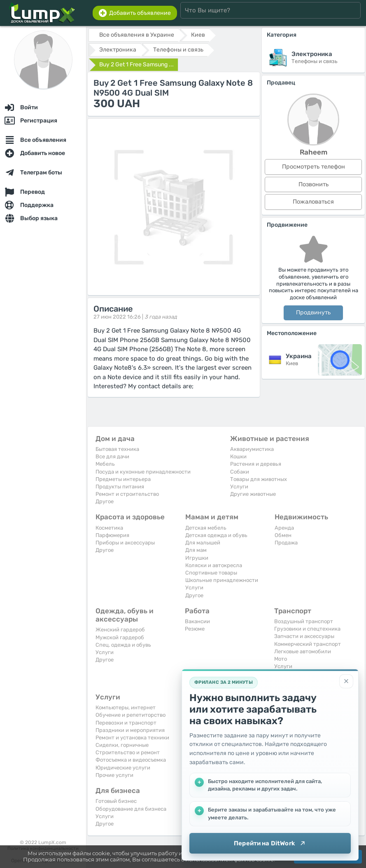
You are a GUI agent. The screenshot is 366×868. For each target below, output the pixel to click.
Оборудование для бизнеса (131, 809)
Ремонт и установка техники (132, 738)
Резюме (195, 629)
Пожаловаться (313, 202)
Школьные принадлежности (222, 580)
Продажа (286, 543)
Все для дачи (112, 456)
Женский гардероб (120, 630)
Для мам (196, 550)
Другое (105, 501)
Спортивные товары (211, 573)
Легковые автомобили (303, 651)
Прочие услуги (114, 775)
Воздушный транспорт (304, 621)
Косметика (109, 528)
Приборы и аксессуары (125, 543)
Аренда (284, 528)
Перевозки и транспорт (126, 723)
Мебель (105, 464)
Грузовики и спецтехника (307, 629)
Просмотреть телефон (314, 167)
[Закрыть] (346, 681)
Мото (281, 659)
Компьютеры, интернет (126, 707)
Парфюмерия (112, 535)
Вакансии (197, 621)
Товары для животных (259, 479)
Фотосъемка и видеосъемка (131, 760)
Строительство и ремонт (128, 752)
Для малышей (203, 543)
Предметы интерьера (123, 479)
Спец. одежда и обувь (123, 645)
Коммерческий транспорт (308, 644)
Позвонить (314, 184)
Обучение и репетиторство (131, 715)
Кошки (238, 456)
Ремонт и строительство (127, 494)
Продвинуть (313, 313)
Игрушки (197, 558)
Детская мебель (206, 528)
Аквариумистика (252, 449)
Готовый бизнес (116, 801)
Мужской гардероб (120, 637)
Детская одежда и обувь (216, 535)
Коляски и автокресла (214, 565)
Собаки (240, 472)
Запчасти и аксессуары (304, 636)
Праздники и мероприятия (130, 730)
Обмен (283, 535)
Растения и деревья (256, 464)
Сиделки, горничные (122, 745)
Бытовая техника (117, 449)
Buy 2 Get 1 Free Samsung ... (136, 65)
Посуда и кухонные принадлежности (143, 472)
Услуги (239, 487)
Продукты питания (120, 487)
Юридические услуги (123, 768)
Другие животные (253, 494)
